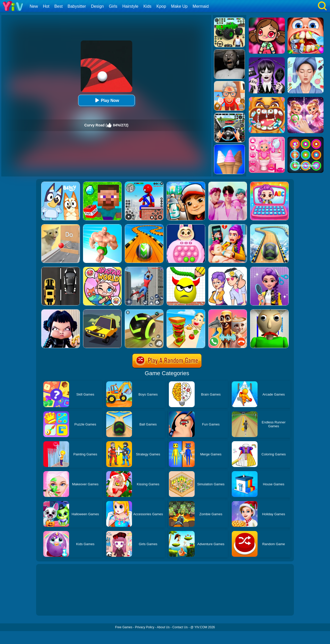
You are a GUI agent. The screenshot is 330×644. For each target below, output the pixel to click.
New (34, 6)
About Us (163, 627)
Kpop (161, 6)
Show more (53, 606)
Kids (147, 6)
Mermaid (201, 6)
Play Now (106, 100)
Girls (113, 6)
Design (97, 6)
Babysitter (77, 6)
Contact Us (180, 627)
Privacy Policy (145, 627)
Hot (46, 6)
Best (59, 6)
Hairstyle (130, 6)
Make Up (179, 6)
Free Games (124, 627)
